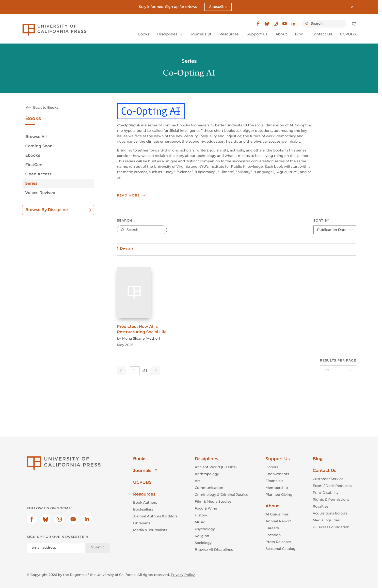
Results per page (338, 360)
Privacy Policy (183, 575)
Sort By (321, 220)
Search (125, 220)
